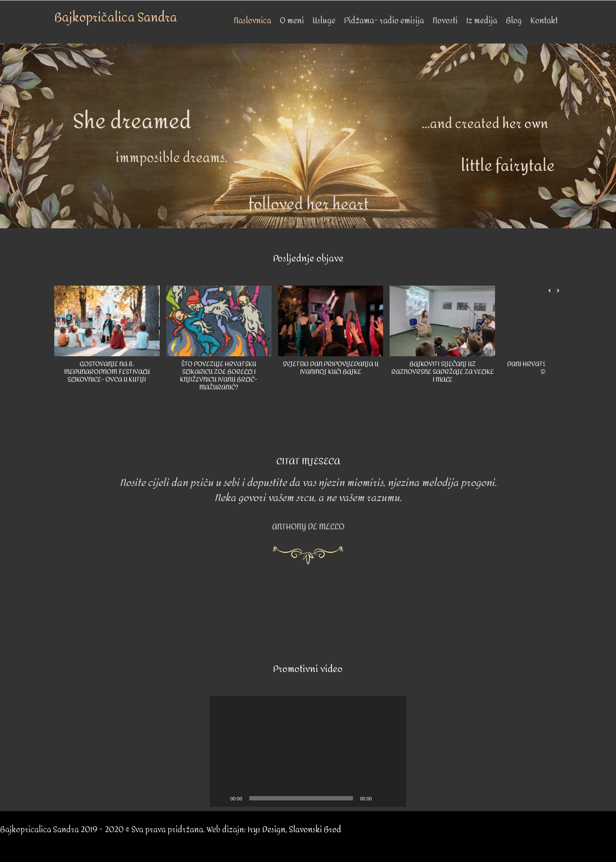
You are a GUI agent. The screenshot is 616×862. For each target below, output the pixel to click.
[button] (558, 291)
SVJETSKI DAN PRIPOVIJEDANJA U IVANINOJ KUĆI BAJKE (330, 368)
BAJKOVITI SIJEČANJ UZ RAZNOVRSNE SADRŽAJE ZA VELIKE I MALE (442, 372)
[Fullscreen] (395, 798)
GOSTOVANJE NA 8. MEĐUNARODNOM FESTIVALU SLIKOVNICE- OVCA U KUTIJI (107, 372)
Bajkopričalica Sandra (116, 18)
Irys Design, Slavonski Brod (294, 830)
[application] (308, 752)
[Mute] (381, 798)
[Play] (221, 798)
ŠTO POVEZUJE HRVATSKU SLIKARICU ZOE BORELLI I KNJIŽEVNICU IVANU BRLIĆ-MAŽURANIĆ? (219, 376)
